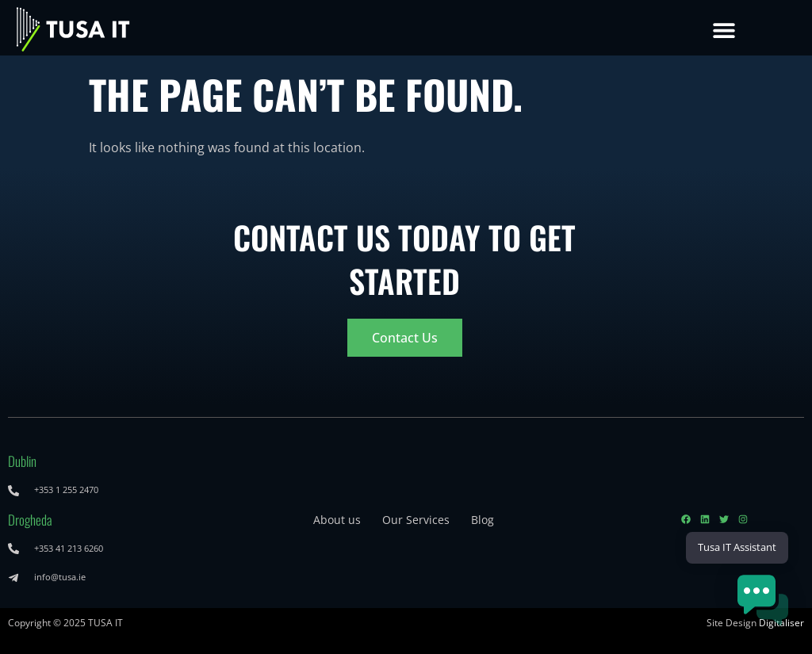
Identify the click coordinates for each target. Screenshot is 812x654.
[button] (724, 30)
